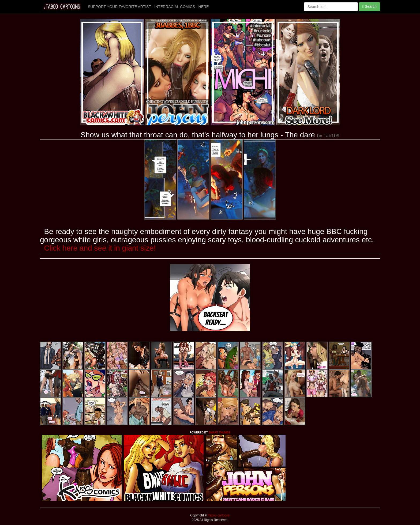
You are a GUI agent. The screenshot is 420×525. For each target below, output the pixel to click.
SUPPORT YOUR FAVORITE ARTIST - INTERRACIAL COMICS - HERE (148, 7)
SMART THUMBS (220, 433)
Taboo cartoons (218, 515)
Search (370, 7)
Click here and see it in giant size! (100, 248)
